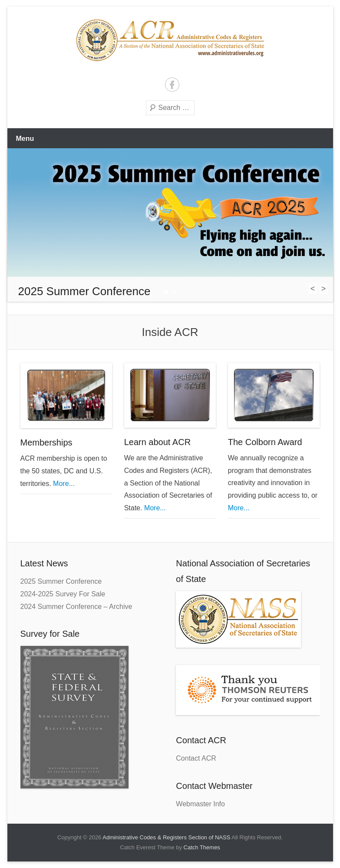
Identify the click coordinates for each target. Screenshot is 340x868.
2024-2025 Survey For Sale (63, 594)
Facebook (172, 85)
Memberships (46, 442)
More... (63, 484)
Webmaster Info (200, 804)
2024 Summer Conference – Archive (76, 607)
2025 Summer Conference (61, 581)
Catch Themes (202, 847)
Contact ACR (196, 758)
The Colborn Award (265, 442)
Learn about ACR (157, 442)
